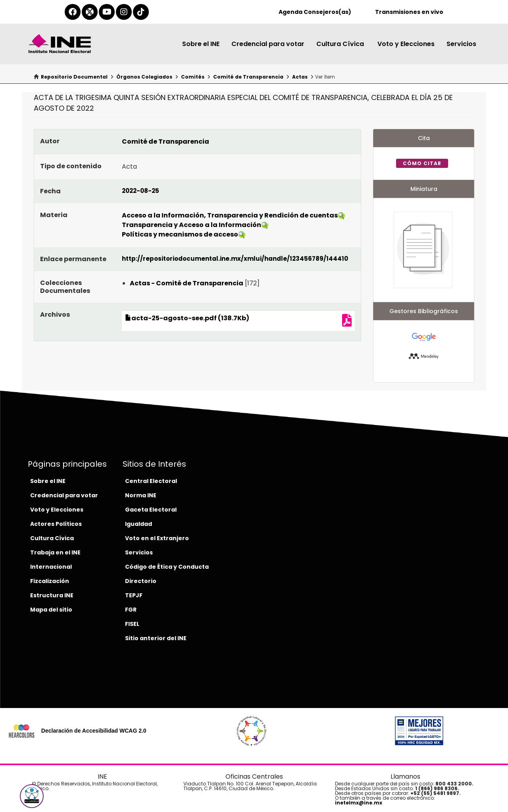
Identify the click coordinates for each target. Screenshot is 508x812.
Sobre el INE (201, 44)
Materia (54, 215)
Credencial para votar (268, 44)
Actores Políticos (56, 524)
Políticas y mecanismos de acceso (180, 234)
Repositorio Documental (74, 77)
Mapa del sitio (51, 610)
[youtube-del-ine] (107, 12)
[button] (32, 796)
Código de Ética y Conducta (167, 567)
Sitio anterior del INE (156, 638)
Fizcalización (50, 581)
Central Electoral (151, 481)
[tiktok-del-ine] (141, 12)
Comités (193, 77)
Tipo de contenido (71, 166)
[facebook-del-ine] (73, 12)
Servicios (461, 44)
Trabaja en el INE (55, 552)
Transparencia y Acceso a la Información (191, 225)
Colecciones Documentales (65, 287)
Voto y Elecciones (406, 44)
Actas (300, 77)
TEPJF (134, 595)
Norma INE (141, 495)
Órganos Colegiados (144, 77)
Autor (50, 141)
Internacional (51, 567)
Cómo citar (422, 163)
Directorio (141, 581)
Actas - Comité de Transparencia (187, 283)
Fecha (50, 191)
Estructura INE (52, 595)
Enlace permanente (73, 259)
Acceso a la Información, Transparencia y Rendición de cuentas (230, 215)
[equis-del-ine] (90, 12)
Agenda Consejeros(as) (315, 12)
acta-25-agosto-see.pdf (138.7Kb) (187, 318)
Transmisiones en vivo (409, 12)
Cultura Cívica (341, 44)
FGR (131, 610)
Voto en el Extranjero (157, 538)
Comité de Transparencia (248, 77)
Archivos (55, 315)
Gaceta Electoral (151, 510)
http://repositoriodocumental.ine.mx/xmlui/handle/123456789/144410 (235, 259)
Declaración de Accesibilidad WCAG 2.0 (94, 731)
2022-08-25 (140, 191)
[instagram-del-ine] (124, 12)
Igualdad (139, 524)
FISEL (132, 624)
